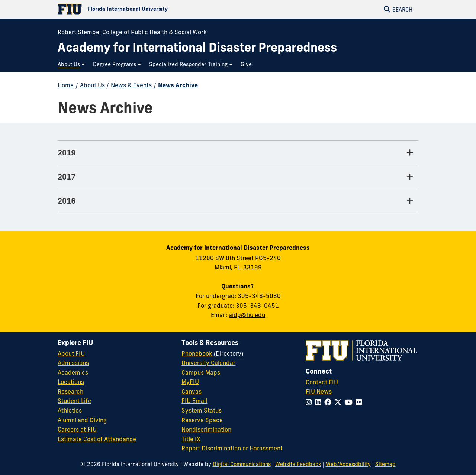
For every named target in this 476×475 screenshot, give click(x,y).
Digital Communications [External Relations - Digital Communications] (242, 464)
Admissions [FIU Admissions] (73, 363)
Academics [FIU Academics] (73, 372)
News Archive (178, 85)
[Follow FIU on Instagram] (310, 402)
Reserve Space (202, 420)
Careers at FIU (77, 429)
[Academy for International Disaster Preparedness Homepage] (197, 47)
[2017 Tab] (238, 177)
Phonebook (197, 353)
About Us (92, 85)
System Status (202, 410)
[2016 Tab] (238, 201)
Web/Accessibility (348, 464)
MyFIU (190, 382)
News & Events (131, 85)
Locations (71, 382)
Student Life (74, 401)
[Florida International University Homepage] (148, 9)
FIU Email (194, 401)
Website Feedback (298, 464)
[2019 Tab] (238, 153)
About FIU (71, 353)
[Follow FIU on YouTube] (350, 402)
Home (66, 85)
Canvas (192, 391)
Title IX (191, 439)
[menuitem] (72, 64)
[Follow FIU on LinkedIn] (320, 402)
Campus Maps (201, 372)
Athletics (70, 410)
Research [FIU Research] (70, 391)
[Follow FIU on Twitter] (339, 402)
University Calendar (208, 363)
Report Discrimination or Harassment (232, 448)
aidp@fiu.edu (247, 315)
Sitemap (385, 464)
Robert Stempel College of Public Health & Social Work (132, 32)
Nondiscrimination (206, 429)
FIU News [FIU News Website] (319, 391)
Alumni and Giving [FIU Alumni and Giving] (82, 420)
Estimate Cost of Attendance (97, 439)
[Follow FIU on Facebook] (329, 402)
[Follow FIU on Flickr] (360, 402)
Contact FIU (322, 382)
